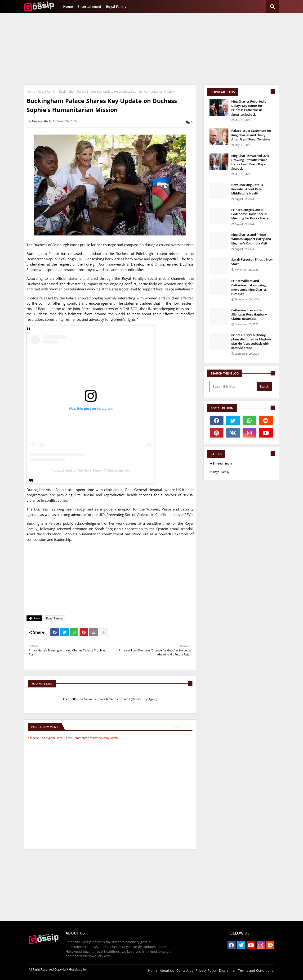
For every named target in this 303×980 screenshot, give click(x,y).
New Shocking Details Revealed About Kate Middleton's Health (247, 189)
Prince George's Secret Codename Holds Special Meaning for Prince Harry (250, 214)
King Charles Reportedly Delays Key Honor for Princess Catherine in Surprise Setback (249, 108)
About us (167, 970)
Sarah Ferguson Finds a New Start (252, 262)
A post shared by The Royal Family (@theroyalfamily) (91, 470)
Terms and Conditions (256, 970)
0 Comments (183, 727)
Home (68, 7)
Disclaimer (227, 970)
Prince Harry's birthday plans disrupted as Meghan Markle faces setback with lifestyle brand (251, 341)
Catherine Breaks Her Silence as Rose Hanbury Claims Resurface (249, 314)
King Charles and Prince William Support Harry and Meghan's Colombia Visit (251, 239)
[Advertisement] (151, 49)
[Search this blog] (234, 386)
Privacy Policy (206, 970)
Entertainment (89, 7)
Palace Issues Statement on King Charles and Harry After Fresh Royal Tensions (251, 135)
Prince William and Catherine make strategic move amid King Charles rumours (250, 287)
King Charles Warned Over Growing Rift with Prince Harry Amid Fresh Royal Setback (250, 162)
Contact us (185, 970)
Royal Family (116, 7)
